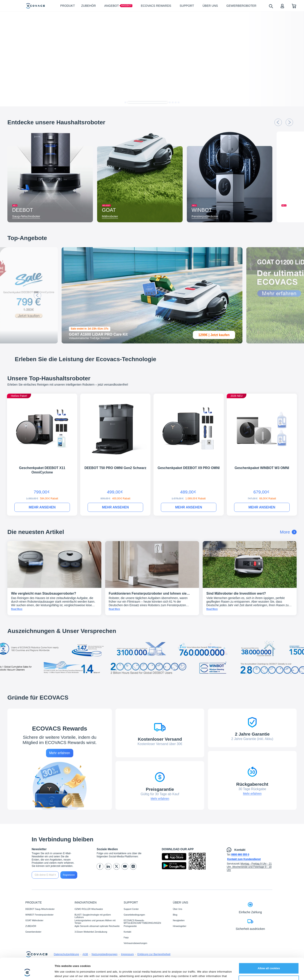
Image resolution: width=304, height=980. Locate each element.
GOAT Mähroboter (34, 920)
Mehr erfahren (60, 753)
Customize (269, 963)
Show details (63, 972)
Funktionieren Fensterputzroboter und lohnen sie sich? (148, 595)
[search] (271, 6)
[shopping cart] (294, 6)
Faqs (126, 937)
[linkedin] (108, 867)
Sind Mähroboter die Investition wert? (236, 593)
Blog (175, 915)
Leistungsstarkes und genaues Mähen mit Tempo (95, 922)
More (288, 532)
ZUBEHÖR (31, 926)
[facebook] (100, 867)
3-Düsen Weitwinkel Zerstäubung (91, 932)
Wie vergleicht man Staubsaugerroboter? (44, 593)
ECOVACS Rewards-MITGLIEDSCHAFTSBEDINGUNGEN (142, 922)
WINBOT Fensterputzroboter (39, 915)
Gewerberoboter (33, 932)
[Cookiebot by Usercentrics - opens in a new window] (27, 972)
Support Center (131, 909)
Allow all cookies (269, 950)
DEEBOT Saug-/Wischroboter (40, 909)
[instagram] (133, 867)
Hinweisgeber (180, 926)
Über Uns (178, 909)
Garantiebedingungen (134, 915)
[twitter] (117, 867)
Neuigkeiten (179, 920)
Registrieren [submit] (69, 875)
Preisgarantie (130, 926)
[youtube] (125, 867)
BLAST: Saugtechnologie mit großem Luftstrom (93, 916)
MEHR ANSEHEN (42, 507)
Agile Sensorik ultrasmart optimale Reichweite (97, 926)
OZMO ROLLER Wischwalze (89, 909)
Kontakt (128, 932)
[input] (45, 875)
